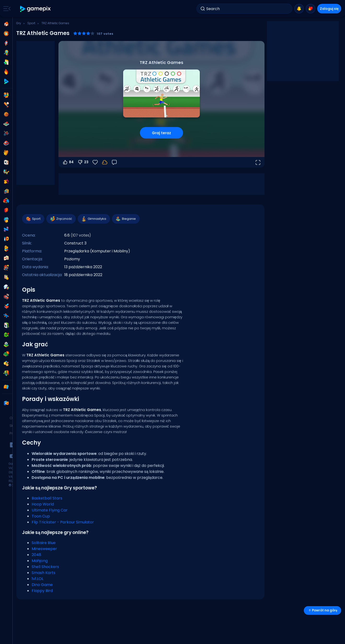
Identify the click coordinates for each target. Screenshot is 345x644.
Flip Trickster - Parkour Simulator (63, 522)
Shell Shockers (45, 567)
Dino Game (42, 585)
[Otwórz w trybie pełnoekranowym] (258, 162)
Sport (31, 23)
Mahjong (40, 561)
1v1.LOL (37, 579)
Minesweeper (44, 549)
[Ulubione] (95, 162)
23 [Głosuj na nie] (83, 162)
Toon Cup (41, 516)
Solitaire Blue (44, 543)
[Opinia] (114, 162)
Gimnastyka (94, 219)
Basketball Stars (47, 498)
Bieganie (126, 219)
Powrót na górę (322, 610)
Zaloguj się (329, 9)
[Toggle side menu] (6, 9)
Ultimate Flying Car (50, 510)
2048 (36, 555)
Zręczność (61, 219)
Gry (19, 23)
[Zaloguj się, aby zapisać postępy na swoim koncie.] (105, 162)
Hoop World (43, 504)
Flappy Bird (42, 591)
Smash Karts (43, 573)
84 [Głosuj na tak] (68, 162)
